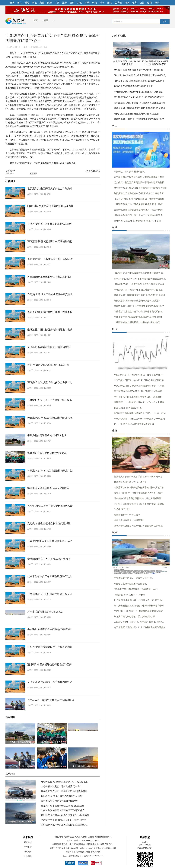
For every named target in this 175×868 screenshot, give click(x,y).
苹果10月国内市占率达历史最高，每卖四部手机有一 (139, 375)
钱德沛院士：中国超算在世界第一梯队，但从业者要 (139, 402)
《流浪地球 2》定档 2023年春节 (130, 595)
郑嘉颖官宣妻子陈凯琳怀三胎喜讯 (130, 584)
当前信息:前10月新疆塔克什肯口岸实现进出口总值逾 (139, 108)
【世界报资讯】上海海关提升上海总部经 (49, 224)
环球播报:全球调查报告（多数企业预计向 (50, 382)
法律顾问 (28, 856)
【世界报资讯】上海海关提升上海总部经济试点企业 (139, 81)
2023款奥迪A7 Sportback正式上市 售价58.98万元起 (139, 97)
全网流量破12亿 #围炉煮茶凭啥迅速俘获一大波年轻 (139, 487)
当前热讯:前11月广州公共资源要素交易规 (50, 294)
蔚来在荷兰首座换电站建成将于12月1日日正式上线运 (140, 413)
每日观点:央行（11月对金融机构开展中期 (50, 471)
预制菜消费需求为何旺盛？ (127, 515)
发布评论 (33, 173)
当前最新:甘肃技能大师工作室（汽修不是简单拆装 (138, 311)
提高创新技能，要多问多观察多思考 (47, 453)
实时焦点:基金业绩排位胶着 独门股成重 (49, 524)
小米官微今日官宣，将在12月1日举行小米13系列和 (139, 380)
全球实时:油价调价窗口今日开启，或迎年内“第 (64, 820)
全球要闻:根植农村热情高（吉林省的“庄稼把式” (137, 322)
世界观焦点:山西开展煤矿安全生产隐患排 (50, 189)
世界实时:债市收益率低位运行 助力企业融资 (62, 806)
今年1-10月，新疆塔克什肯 (20, 766)
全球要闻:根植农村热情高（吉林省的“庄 (49, 347)
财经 (46, 20)
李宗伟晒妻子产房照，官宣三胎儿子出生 (134, 578)
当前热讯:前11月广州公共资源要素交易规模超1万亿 (139, 119)
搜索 (165, 21)
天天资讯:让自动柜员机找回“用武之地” (60, 801)
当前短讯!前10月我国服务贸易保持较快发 (50, 506)
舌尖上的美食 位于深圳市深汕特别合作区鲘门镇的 (138, 493)
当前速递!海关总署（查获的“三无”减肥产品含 (63, 810)
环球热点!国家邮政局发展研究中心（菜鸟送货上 (64, 782)
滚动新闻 (10, 774)
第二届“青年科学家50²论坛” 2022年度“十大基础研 (138, 391)
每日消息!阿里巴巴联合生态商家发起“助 (49, 277)
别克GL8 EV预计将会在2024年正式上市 (133, 86)
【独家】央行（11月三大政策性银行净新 (50, 400)
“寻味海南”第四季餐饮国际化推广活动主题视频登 (138, 498)
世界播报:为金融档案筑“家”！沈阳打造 (48, 365)
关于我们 (28, 837)
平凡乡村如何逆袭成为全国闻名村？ (47, 435)
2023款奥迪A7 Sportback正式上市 (20, 822)
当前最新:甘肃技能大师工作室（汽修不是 (50, 312)
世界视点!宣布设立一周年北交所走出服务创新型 (64, 791)
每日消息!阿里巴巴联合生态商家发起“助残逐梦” (137, 114)
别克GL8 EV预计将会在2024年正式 (21, 801)
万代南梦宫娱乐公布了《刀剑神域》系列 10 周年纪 (139, 622)
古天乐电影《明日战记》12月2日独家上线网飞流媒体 (140, 627)
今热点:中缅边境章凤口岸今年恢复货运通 (50, 647)
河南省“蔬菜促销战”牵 (83, 742)
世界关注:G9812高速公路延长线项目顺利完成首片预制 (140, 188)
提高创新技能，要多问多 (52, 742)
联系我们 (145, 837)
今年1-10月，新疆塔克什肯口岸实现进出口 (51, 700)
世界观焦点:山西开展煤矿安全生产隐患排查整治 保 (139, 70)
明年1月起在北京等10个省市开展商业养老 (50, 206)
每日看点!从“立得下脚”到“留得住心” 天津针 (62, 796)
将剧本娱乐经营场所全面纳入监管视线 (48, 488)
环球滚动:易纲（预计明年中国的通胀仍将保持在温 (138, 92)
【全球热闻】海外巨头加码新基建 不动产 (50, 541)
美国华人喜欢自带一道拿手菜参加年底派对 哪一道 (138, 477)
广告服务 (28, 847)
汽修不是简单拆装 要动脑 (52, 766)
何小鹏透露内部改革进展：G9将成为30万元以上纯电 (140, 103)
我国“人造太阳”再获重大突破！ (129, 408)
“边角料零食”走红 (122, 509)
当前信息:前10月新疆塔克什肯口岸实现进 (50, 259)
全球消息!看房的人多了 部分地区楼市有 (49, 559)
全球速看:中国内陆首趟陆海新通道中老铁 (50, 330)
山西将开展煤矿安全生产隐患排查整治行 (49, 629)
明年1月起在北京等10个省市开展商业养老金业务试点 (140, 75)
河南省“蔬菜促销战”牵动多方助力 (45, 612)
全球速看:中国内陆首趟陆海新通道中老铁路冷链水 (138, 317)
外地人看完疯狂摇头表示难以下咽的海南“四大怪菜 (138, 526)
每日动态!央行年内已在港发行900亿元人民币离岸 (65, 815)
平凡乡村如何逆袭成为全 (21, 742)
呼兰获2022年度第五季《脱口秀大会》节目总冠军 (138, 600)
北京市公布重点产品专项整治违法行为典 (49, 576)
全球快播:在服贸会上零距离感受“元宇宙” (61, 786)
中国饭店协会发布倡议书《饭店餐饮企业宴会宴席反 (139, 504)
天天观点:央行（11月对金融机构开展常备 (50, 418)
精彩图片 (10, 717)
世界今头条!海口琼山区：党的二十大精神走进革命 (138, 215)
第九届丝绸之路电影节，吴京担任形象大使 (135, 616)
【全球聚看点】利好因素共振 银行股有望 (50, 594)
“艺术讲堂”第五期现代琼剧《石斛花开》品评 (135, 589)
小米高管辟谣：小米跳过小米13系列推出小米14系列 (139, 419)
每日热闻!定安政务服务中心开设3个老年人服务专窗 (139, 193)
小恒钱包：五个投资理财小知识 (129, 172)
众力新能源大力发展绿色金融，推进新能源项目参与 (139, 177)
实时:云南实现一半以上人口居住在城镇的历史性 (64, 825)
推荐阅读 (10, 181)
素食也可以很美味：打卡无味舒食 (130, 482)
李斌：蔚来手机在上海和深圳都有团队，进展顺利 (138, 397)
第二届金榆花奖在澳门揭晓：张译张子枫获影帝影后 (139, 606)
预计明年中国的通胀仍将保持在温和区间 (49, 665)
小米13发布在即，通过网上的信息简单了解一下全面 (139, 386)
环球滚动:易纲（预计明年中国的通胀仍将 (50, 241)
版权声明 (28, 842)
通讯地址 (28, 852)
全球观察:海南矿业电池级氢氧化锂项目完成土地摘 (138, 204)
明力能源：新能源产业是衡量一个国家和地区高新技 (139, 182)
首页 (35, 20)
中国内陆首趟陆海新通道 (83, 766)
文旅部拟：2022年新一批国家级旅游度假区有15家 (138, 611)
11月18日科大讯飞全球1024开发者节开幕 (134, 424)
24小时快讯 (119, 36)
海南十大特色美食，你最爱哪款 (129, 520)
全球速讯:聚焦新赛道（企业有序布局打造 (50, 682)
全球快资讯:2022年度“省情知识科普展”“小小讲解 (137, 221)
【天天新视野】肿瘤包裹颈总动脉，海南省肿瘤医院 (139, 199)
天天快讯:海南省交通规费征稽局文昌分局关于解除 (138, 210)
